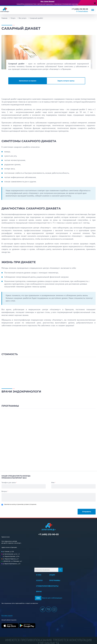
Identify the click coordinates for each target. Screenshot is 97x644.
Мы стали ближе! (47, 1)
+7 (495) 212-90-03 (79, 9)
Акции (52, 574)
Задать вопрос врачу (67, 81)
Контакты (54, 584)
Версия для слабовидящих (49, 596)
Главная (4, 18)
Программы (55, 579)
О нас (39, 574)
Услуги (13, 18)
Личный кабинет (83, 11)
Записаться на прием (27, 81)
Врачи (39, 590)
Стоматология (43, 584)
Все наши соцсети (7, 614)
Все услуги (23, 18)
